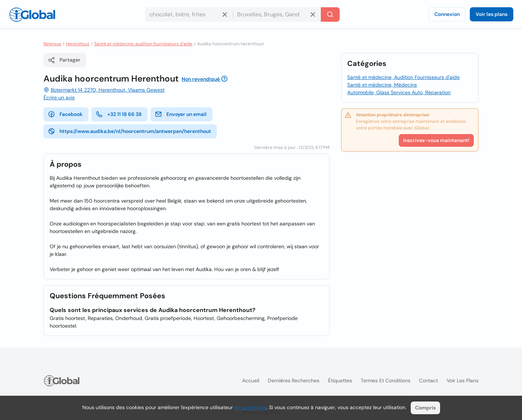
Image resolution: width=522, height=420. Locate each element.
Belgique (52, 44)
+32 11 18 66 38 (119, 114)
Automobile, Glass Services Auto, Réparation (399, 92)
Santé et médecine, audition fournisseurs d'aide (143, 44)
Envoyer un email (181, 114)
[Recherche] (330, 14)
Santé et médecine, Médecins (382, 85)
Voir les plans (492, 14)
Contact (428, 381)
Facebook (65, 114)
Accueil (251, 381)
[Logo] (32, 14)
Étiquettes (340, 381)
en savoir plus (250, 407)
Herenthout (78, 44)
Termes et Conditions (386, 381)
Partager (64, 60)
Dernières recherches (294, 381)
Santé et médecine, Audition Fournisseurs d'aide (403, 77)
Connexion (447, 14)
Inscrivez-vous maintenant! (436, 140)
